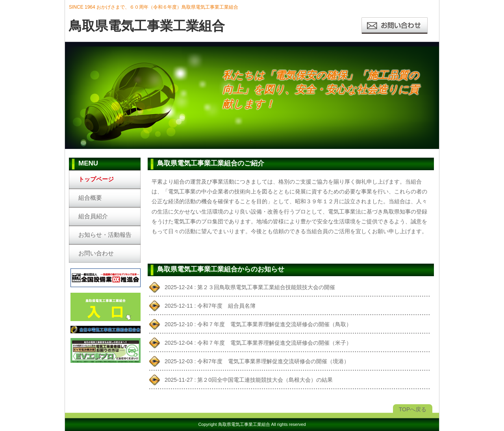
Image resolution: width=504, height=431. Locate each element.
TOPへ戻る (413, 409)
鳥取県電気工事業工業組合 (244, 424)
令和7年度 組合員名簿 (226, 306)
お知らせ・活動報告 (105, 235)
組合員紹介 (93, 216)
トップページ (96, 179)
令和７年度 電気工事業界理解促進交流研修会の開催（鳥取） (274, 324)
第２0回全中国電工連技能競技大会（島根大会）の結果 (265, 380)
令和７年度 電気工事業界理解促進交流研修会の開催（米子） (274, 343)
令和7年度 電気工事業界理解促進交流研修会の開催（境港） (273, 361)
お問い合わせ (96, 253)
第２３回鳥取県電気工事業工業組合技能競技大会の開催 (266, 287)
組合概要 (90, 198)
